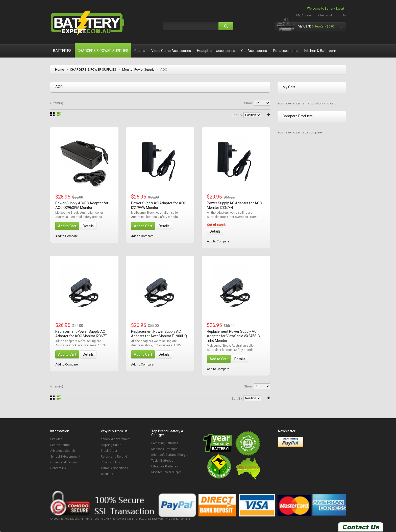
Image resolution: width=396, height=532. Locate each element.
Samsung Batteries (165, 443)
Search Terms (60, 445)
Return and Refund (114, 457)
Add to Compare (67, 236)
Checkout (325, 15)
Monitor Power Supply (138, 69)
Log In (341, 15)
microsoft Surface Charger (170, 455)
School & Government (65, 457)
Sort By (237, 115)
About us (107, 474)
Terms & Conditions (114, 468)
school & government (116, 439)
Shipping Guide (111, 445)
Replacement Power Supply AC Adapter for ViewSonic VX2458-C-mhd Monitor (234, 336)
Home (59, 69)
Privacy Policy (110, 462)
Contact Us (58, 468)
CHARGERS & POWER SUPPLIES (93, 69)
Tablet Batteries (162, 461)
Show (248, 103)
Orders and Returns (64, 462)
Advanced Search (63, 451)
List (59, 114)
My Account (305, 15)
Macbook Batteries (164, 449)
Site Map (56, 439)
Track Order (109, 451)
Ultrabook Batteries (165, 466)
